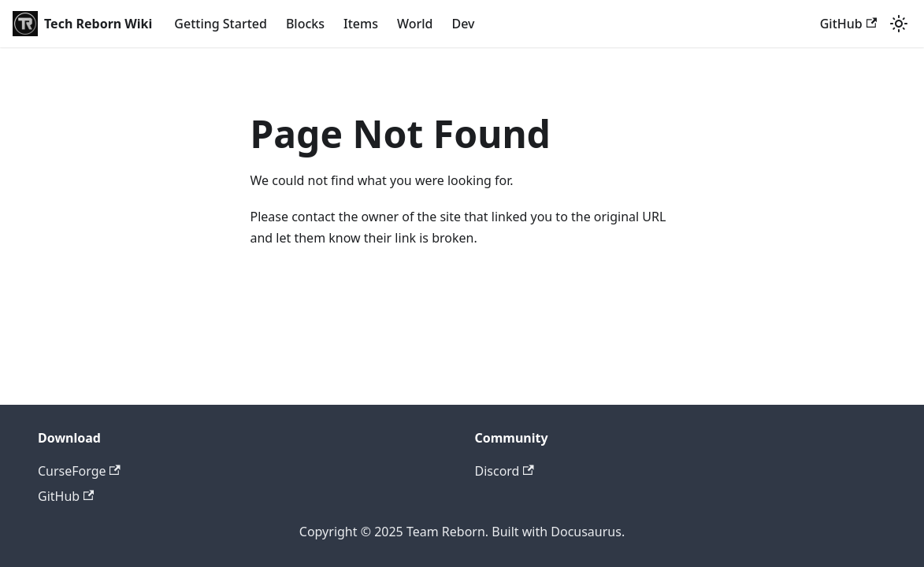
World (415, 24)
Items (361, 24)
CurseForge (79, 471)
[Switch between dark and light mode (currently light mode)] (899, 24)
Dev (463, 24)
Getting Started (221, 24)
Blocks (305, 24)
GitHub (848, 24)
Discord (505, 471)
